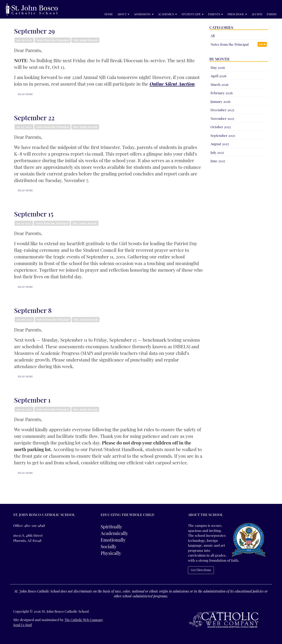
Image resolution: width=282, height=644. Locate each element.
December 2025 (222, 110)
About (123, 14)
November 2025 (222, 118)
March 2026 (220, 84)
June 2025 (218, 161)
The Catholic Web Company (84, 620)
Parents (215, 14)
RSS (262, 44)
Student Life (192, 14)
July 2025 (217, 152)
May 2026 (218, 67)
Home (109, 14)
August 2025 (220, 144)
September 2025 (223, 135)
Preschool (237, 14)
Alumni (257, 14)
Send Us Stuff (22, 625)
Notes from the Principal (230, 44)
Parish (272, 14)
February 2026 (222, 93)
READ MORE (24, 94)
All (213, 36)
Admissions (144, 14)
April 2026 (219, 76)
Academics (167, 14)
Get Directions (201, 570)
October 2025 (221, 127)
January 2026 (221, 101)
